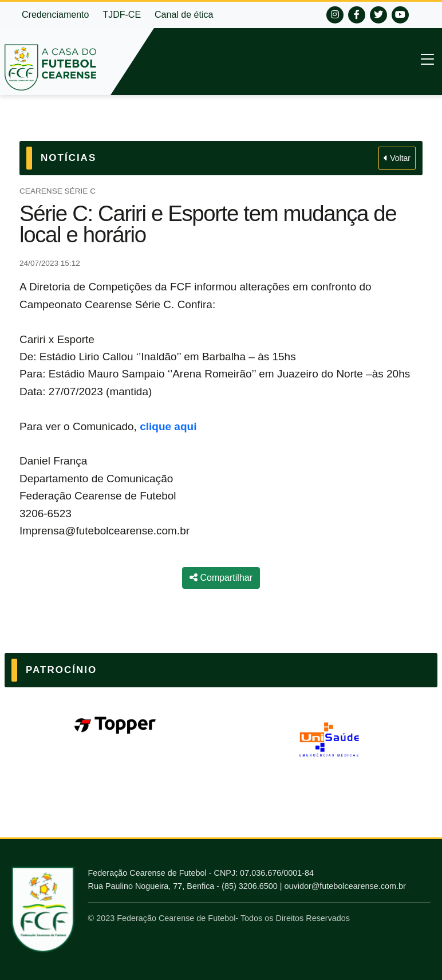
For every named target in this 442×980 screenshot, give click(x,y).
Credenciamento (55, 15)
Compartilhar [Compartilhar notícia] (221, 578)
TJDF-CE (122, 15)
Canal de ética (184, 15)
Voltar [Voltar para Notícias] (397, 158)
